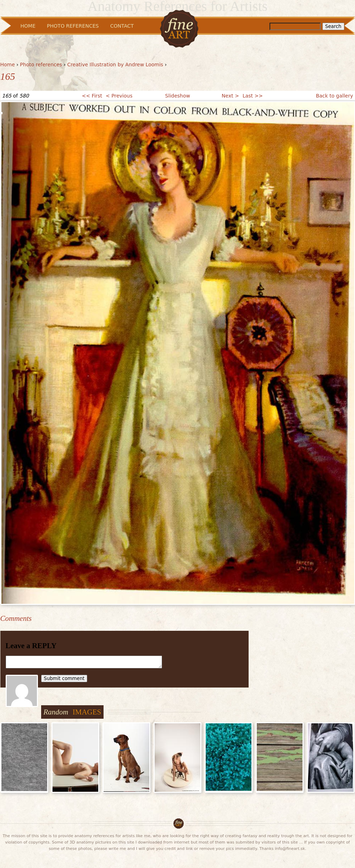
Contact (122, 26)
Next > (230, 96)
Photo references (41, 65)
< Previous (119, 96)
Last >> (253, 96)
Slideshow (178, 96)
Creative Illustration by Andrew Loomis (115, 65)
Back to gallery (335, 96)
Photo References (73, 26)
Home (8, 65)
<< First (92, 96)
